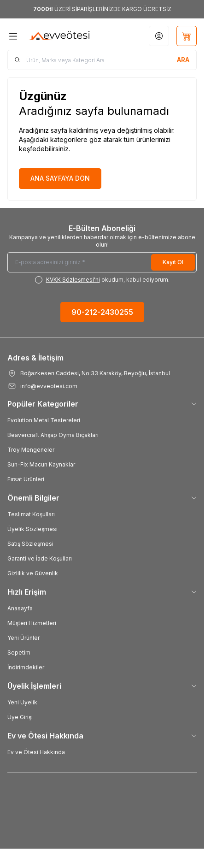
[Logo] (60, 36)
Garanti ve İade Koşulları (40, 558)
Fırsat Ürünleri (26, 479)
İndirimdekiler (26, 667)
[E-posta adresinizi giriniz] (102, 262)
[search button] (183, 60)
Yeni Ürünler (23, 638)
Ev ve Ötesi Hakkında (36, 752)
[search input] (102, 60)
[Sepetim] (187, 36)
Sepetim (19, 652)
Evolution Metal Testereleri (44, 420)
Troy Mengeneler (31, 450)
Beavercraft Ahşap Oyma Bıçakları (53, 435)
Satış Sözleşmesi (30, 544)
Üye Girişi (20, 717)
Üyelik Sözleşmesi (32, 529)
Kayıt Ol (173, 262)
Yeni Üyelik (22, 702)
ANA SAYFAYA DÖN (60, 178)
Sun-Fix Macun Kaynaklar (41, 464)
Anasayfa (20, 608)
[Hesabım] (159, 36)
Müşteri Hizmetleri (32, 623)
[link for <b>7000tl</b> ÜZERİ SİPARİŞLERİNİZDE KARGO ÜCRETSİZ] (102, 9)
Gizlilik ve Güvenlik (33, 573)
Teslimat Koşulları (31, 514)
